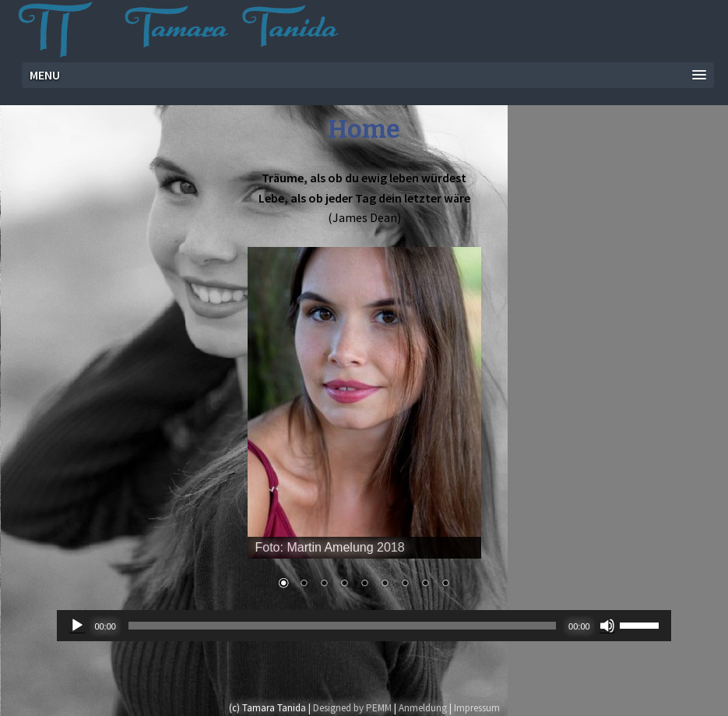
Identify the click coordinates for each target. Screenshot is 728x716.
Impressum (477, 708)
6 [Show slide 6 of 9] (385, 584)
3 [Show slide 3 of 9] (324, 584)
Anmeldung (423, 708)
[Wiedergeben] (77, 626)
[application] (364, 626)
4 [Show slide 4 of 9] (344, 584)
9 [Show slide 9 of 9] (445, 584)
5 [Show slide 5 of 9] (364, 584)
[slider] (342, 626)
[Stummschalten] (607, 626)
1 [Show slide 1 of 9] (283, 584)
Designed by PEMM (352, 708)
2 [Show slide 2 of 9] (304, 584)
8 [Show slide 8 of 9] (425, 584)
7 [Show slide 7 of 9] (405, 584)
